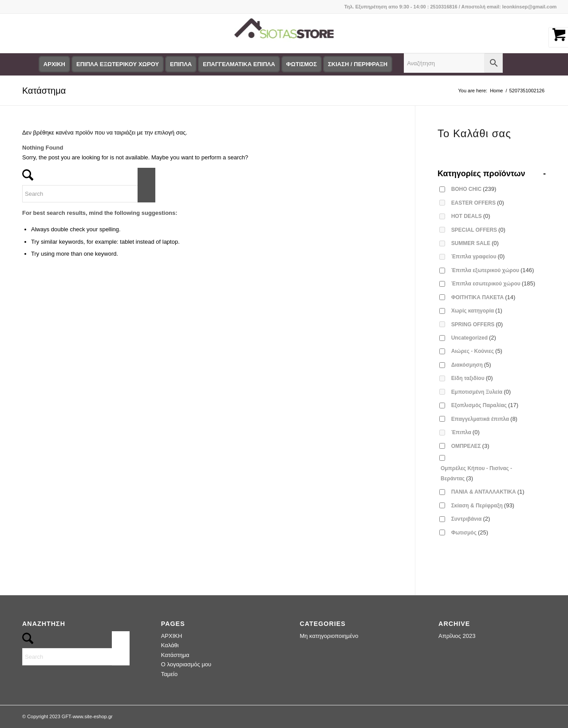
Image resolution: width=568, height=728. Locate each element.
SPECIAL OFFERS (478, 230)
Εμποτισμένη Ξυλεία (481, 392)
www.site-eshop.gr (93, 716)
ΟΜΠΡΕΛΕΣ (470, 446)
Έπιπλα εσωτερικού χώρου (493, 283)
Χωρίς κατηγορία (477, 311)
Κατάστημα (44, 91)
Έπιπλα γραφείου (478, 256)
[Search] (89, 194)
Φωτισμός (470, 532)
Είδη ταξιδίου (472, 378)
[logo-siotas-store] (284, 33)
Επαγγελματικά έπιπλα (484, 419)
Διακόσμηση (471, 365)
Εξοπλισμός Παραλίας (485, 405)
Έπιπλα (465, 432)
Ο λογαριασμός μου (186, 664)
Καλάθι (170, 645)
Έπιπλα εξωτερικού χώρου (493, 270)
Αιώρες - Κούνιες (477, 351)
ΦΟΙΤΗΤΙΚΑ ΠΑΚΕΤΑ (483, 297)
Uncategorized (474, 338)
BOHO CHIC (474, 189)
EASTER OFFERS (478, 203)
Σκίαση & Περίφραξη (483, 505)
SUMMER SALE (475, 243)
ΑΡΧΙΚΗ (172, 636)
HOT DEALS (471, 216)
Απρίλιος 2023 (457, 636)
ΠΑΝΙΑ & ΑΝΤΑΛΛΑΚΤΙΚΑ (488, 492)
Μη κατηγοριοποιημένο (329, 636)
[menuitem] (54, 64)
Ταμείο (169, 674)
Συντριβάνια (471, 519)
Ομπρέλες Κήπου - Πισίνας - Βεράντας (476, 473)
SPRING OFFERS (477, 324)
